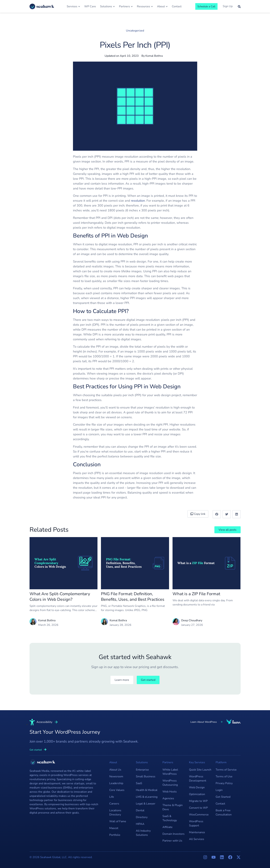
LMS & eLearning (147, 797)
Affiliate (167, 827)
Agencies (168, 798)
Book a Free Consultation (224, 812)
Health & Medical (147, 790)
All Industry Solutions (143, 833)
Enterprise (142, 770)
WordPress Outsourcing (170, 783)
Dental (140, 810)
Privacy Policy (224, 783)
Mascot (114, 828)
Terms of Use (224, 776)
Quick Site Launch (200, 770)
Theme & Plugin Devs (173, 807)
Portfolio (115, 835)
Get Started (223, 797)
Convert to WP (198, 808)
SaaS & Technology (170, 818)
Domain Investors (173, 834)
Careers (114, 804)
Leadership (116, 783)
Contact (220, 804)
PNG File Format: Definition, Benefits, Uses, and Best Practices (133, 597)
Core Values (117, 790)
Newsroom (116, 776)
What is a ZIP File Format (196, 594)
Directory (142, 817)
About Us (115, 770)
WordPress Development (198, 779)
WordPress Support (196, 823)
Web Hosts (170, 792)
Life (112, 797)
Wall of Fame (118, 821)
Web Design (197, 787)
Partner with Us (172, 841)
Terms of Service (226, 770)
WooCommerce (199, 815)
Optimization (197, 794)
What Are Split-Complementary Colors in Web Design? (60, 597)
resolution (138, 201)
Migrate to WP (198, 801)
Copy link (199, 514)
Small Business (146, 776)
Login (219, 790)
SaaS (139, 783)
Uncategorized (135, 31)
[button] (217, 514)
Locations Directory (115, 812)
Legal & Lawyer (146, 804)
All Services (197, 839)
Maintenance (197, 832)
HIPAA (140, 824)
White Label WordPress (170, 772)
